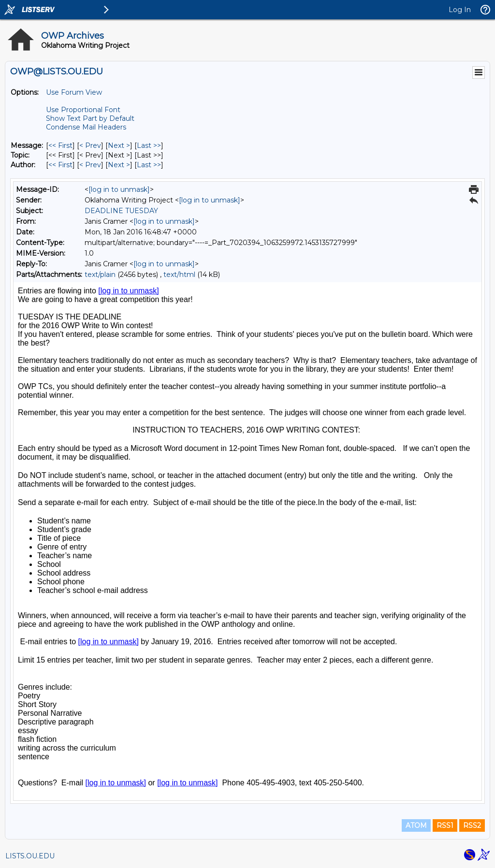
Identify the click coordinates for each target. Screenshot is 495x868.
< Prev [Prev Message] (90, 145)
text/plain (100, 275)
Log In (460, 10)
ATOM (416, 825)
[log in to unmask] (119, 189)
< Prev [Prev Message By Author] (90, 165)
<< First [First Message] (60, 145)
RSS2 (472, 825)
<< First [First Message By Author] (60, 165)
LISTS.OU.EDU (30, 856)
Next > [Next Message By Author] (119, 165)
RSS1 (445, 825)
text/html (179, 275)
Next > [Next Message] (119, 145)
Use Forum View (74, 92)
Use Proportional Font (83, 110)
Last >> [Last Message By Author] (149, 165)
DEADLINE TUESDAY (121, 211)
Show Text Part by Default (90, 118)
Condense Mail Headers (86, 127)
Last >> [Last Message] (149, 145)
